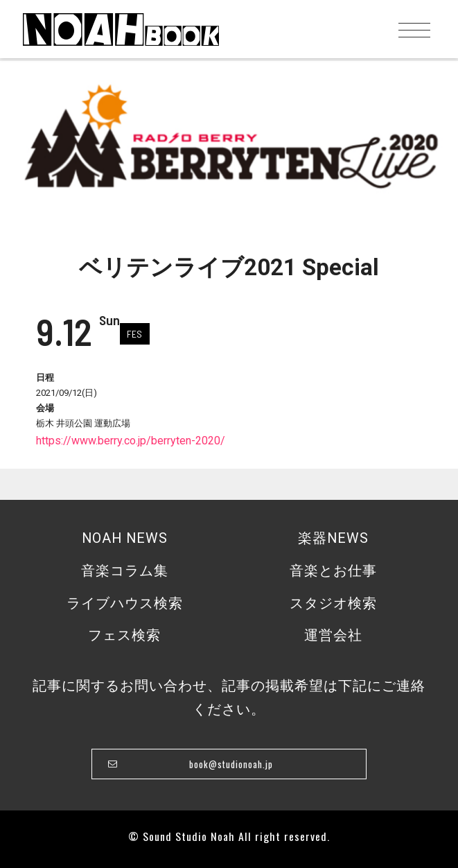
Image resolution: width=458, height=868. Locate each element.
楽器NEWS (333, 538)
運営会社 (333, 635)
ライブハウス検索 (125, 604)
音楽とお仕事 (333, 571)
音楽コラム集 (125, 571)
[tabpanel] (229, 142)
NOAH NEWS (125, 538)
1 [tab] (226, 203)
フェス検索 (124, 635)
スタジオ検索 (333, 604)
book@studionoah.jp (231, 764)
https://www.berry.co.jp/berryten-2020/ (131, 441)
